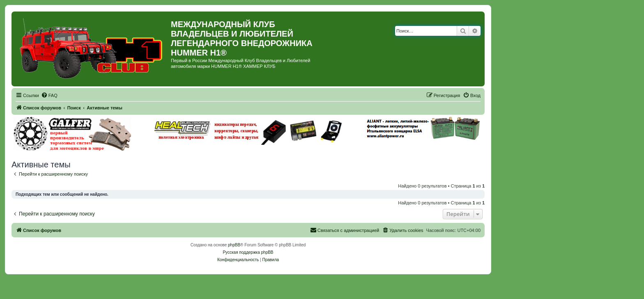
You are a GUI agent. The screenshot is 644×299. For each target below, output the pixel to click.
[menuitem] (49, 95)
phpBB (234, 245)
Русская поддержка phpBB (248, 252)
